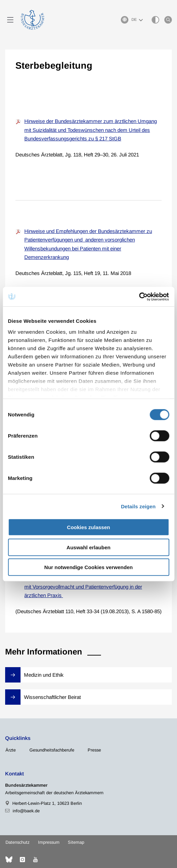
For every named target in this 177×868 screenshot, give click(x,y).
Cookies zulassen (89, 527)
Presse (94, 750)
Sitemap (76, 842)
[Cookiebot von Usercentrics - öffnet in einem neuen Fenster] (139, 297)
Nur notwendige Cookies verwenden (88, 567)
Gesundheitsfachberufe (52, 750)
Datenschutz (17, 842)
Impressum (49, 842)
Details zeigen (138, 506)
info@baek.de (26, 811)
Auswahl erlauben (88, 547)
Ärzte (11, 750)
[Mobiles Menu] (10, 20)
